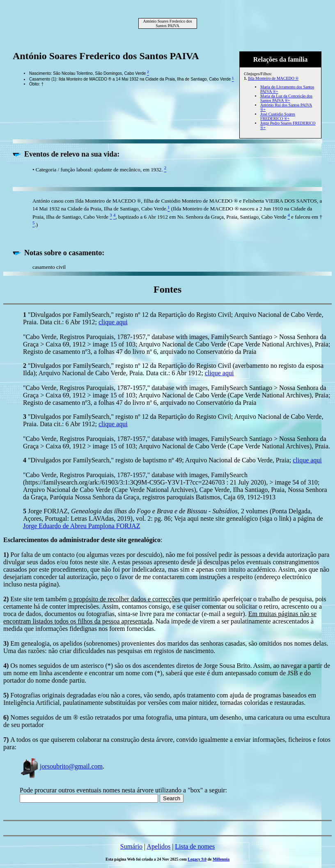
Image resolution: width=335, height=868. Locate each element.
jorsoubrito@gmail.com (61, 766)
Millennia (221, 859)
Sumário (131, 846)
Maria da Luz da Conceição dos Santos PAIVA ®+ (286, 98)
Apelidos (158, 846)
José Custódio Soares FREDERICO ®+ (278, 116)
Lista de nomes (195, 846)
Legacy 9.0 (197, 859)
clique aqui (113, 322)
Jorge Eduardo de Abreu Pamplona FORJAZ (81, 526)
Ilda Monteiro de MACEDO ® (273, 78)
